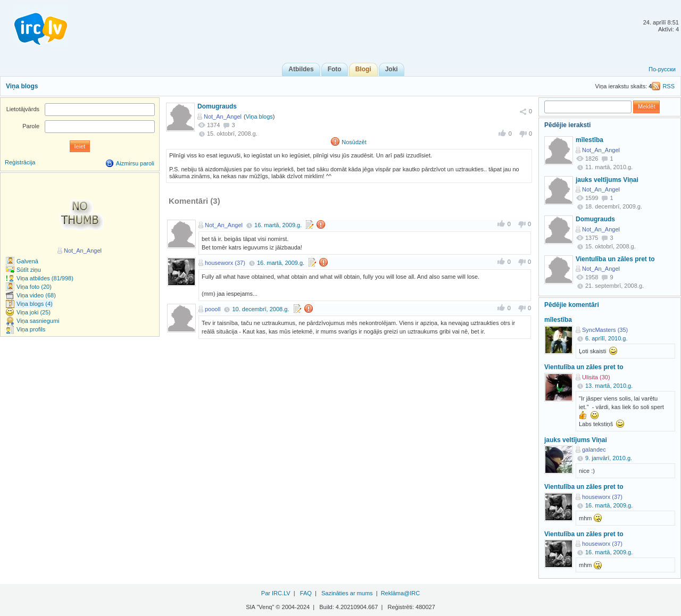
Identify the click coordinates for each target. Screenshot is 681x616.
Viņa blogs (22, 86)
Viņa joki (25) (34, 312)
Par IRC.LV (276, 593)
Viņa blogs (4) (35, 304)
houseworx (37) (225, 263)
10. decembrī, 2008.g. (260, 309)
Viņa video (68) (36, 295)
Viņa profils (31, 329)
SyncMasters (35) (605, 330)
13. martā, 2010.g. (609, 386)
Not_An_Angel (223, 116)
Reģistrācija (20, 162)
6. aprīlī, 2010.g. (607, 338)
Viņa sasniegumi (38, 321)
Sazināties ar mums (347, 593)
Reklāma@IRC (401, 593)
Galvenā (27, 261)
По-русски (662, 69)
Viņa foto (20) (34, 287)
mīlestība (589, 140)
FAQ (306, 593)
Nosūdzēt (354, 142)
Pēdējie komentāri (572, 305)
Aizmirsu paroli (135, 163)
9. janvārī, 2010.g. (609, 458)
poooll (213, 309)
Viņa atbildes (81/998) (45, 278)
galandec (594, 449)
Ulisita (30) (596, 377)
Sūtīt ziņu (29, 270)
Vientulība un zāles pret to (615, 259)
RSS (668, 86)
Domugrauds (217, 106)
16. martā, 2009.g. (278, 225)
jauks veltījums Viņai (607, 180)
